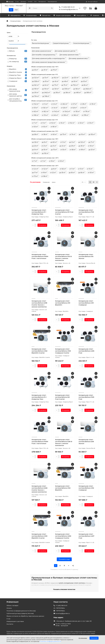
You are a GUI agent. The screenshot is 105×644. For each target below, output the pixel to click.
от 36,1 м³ (45, 108)
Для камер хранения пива (69, 55)
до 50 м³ (74, 81)
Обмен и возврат (12, 605)
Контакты (10, 624)
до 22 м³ (65, 78)
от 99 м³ (82, 150)
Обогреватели (32, 15)
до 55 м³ (44, 150)
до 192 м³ (45, 153)
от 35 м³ (90, 123)
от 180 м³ (35, 115)
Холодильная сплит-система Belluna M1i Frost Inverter (64, 212)
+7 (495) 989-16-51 (66, 7)
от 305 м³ (65, 115)
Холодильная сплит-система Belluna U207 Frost (86, 536)
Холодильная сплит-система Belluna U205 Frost (86, 351)
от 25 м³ (81, 123)
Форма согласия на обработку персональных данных (25, 616)
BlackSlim (13, 69)
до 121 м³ (92, 150)
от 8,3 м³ (35, 111)
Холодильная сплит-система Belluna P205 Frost (86, 397)
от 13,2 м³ (35, 104)
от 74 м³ (72, 134)
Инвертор (13, 59)
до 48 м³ (65, 81)
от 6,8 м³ (64, 108)
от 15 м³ (90, 169)
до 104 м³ (45, 89)
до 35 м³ (46, 81)
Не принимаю (83, 638)
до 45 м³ (55, 81)
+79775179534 (60, 608)
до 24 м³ (63, 146)
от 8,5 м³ (63, 169)
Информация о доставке (15, 621)
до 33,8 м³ (36, 81)
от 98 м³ (44, 176)
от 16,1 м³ (71, 123)
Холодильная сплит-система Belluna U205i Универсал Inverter (63, 536)
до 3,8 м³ (35, 142)
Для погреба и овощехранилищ (15, 100)
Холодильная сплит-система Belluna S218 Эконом (86, 442)
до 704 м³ (35, 96)
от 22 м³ (53, 173)
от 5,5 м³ (45, 169)
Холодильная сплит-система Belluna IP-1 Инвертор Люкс (39, 212)
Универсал (13, 81)
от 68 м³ (73, 150)
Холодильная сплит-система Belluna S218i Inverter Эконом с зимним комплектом (39, 304)
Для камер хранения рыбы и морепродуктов (48, 58)
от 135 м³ (77, 111)
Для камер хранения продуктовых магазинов (48, 62)
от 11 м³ (43, 161)
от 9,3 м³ (52, 123)
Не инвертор (14, 62)
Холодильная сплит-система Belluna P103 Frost (86, 212)
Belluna (12, 51)
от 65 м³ (44, 127)
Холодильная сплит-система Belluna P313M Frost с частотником (40, 442)
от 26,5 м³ (64, 104)
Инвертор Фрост (15, 78)
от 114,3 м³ (56, 111)
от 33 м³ (35, 108)
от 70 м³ (35, 176)
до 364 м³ (67, 93)
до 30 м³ (82, 146)
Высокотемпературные (41, 43)
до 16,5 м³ (55, 78)
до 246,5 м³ (46, 93)
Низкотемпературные (81, 43)
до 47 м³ (44, 70)
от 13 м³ (81, 169)
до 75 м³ (64, 85)
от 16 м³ (62, 123)
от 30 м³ (92, 104)
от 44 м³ (54, 108)
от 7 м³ (34, 123)
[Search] (43, 8)
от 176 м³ (86, 111)
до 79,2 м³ (74, 85)
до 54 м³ (35, 150)
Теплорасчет (42, 2)
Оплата (30, 2)
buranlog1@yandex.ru (68, 9)
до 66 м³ (81, 173)
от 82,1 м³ (45, 111)
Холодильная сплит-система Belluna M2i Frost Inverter (62, 397)
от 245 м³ (55, 115)
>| (73, 566)
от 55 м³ (63, 150)
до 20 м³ (35, 146)
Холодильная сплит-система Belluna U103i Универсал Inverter (63, 351)
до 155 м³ (92, 134)
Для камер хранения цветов (16, 95)
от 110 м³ (45, 115)
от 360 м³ (75, 115)
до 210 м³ (35, 93)
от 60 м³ (54, 134)
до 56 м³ (72, 173)
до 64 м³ (46, 85)
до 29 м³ (85, 78)
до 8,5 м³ (54, 142)
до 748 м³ (46, 96)
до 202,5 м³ (87, 89)
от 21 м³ (44, 146)
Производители (52, 2)
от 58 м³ (44, 134)
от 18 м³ (52, 161)
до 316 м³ (57, 93)
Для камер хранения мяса (78, 58)
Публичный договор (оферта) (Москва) (20, 613)
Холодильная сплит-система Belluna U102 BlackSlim (63, 488)
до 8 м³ (44, 142)
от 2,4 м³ (35, 169)
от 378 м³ (85, 115)
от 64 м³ (83, 108)
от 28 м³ (83, 104)
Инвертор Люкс (15, 75)
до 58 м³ (35, 134)
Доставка (23, 2)
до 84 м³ (85, 85)
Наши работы (84, 15)
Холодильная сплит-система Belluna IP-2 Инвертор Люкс (39, 397)
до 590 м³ (88, 93)
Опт (35, 2)
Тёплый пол (47, 15)
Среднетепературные (61, 43)
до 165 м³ (77, 89)
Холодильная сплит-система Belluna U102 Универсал (86, 488)
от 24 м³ (54, 104)
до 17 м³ (91, 142)
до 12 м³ (72, 142)
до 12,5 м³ (35, 78)
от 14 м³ (45, 104)
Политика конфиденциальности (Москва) (21, 611)
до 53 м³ (84, 81)
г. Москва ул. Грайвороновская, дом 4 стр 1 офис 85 (74, 621)
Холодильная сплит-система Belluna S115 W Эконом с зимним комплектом (63, 257)
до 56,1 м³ (35, 85)
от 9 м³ (43, 123)
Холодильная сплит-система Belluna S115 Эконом (86, 256)
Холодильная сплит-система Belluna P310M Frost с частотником (40, 256)
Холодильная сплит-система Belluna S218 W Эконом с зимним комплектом (64, 443)
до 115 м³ (82, 134)
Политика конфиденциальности (50, 641)
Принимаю (94, 638)
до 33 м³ (35, 70)
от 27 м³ (74, 104)
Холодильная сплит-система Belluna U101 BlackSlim (63, 303)
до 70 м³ (54, 70)
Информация (13, 602)
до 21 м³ (53, 146)
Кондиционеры (15, 15)
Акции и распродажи (65, 15)
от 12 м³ (63, 142)
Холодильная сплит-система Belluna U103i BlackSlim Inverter (39, 536)
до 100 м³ (35, 89)
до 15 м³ (45, 78)
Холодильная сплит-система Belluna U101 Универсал (86, 303)
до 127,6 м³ (66, 89)
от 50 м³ (35, 127)
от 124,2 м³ (66, 111)
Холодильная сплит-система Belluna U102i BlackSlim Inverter (39, 351)
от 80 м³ (54, 127)
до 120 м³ (55, 89)
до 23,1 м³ (75, 78)
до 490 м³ (77, 93)
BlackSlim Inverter (16, 72)
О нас (17, 2)
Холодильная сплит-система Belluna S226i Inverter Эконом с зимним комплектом (40, 489)
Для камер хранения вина (15, 90)
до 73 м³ (55, 85)
